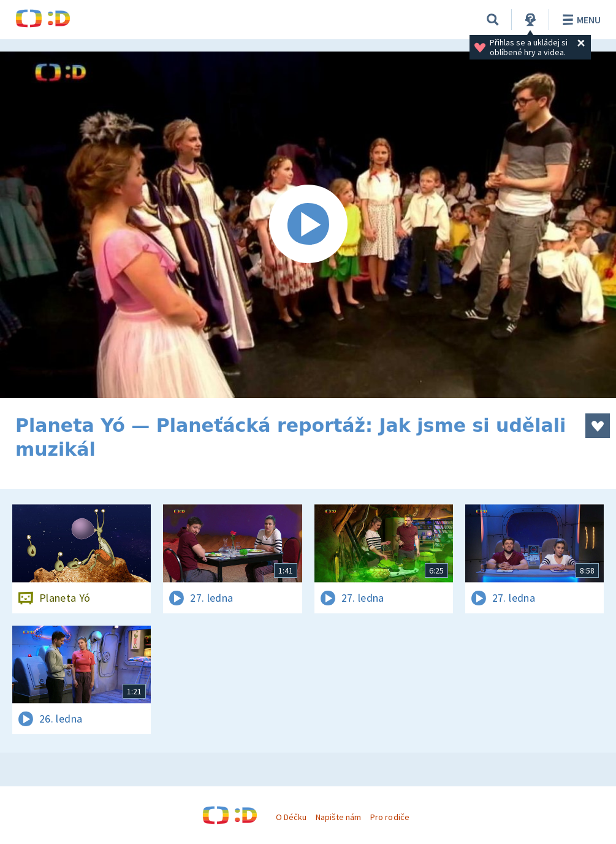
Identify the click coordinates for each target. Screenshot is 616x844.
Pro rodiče (390, 817)
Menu (580, 20)
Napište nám (338, 817)
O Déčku (291, 817)
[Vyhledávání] (493, 20)
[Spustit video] (308, 225)
